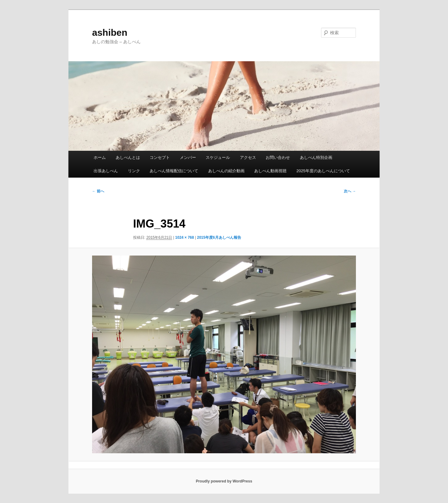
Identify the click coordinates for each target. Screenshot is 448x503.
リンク (134, 171)
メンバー (188, 157)
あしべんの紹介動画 (226, 171)
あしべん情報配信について (174, 171)
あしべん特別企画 (316, 157)
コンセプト (160, 157)
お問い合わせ (278, 157)
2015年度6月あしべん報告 (219, 238)
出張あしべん (106, 171)
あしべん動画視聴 (270, 171)
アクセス (248, 157)
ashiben (110, 32)
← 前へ (98, 191)
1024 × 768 (184, 238)
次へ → (350, 191)
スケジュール (218, 157)
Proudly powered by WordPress (224, 481)
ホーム (100, 157)
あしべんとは (128, 157)
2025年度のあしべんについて (323, 171)
